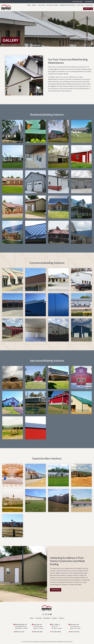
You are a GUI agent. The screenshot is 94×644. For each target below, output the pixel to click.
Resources (47, 618)
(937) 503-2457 (75, 632)
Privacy (71, 642)
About (32, 618)
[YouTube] (51, 614)
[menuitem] (29, 5)
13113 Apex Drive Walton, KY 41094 (42, 626)
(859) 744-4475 (20, 632)
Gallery (54, 618)
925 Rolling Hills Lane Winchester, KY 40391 (23, 626)
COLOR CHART (89, 2)
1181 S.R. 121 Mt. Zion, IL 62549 (60, 626)
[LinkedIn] (48, 614)
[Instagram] (46, 614)
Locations (39, 618)
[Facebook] (43, 614)
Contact (61, 618)
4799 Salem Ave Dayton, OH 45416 (75, 626)
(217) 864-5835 (56, 632)
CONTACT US (88, 9)
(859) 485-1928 (38, 632)
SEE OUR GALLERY (77, 2)
